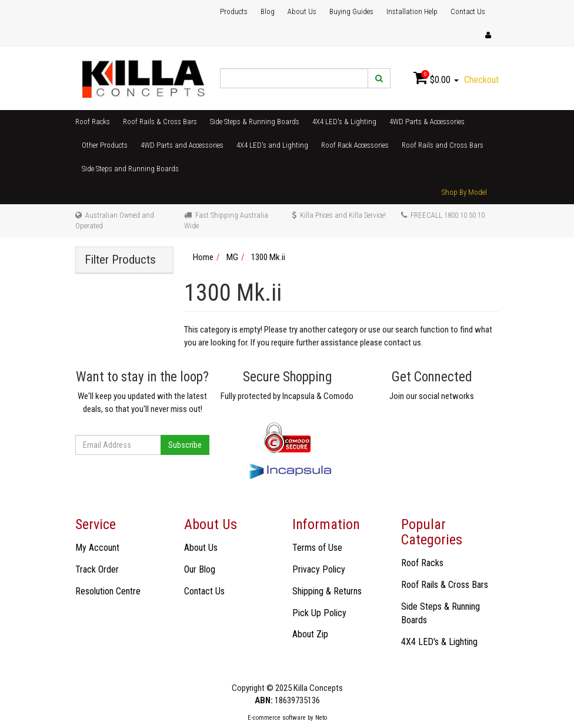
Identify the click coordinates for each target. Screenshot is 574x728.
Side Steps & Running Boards (255, 122)
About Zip (310, 634)
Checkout (481, 80)
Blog (268, 11)
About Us (302, 11)
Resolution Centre (108, 591)
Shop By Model (464, 192)
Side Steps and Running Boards (130, 169)
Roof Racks (93, 122)
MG (232, 257)
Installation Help (412, 11)
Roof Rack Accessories (355, 145)
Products (234, 11)
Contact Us (468, 11)
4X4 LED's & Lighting (344, 122)
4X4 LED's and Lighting (272, 145)
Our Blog (200, 569)
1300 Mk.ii (268, 257)
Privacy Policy (319, 569)
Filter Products (120, 260)
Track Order (97, 569)
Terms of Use (317, 548)
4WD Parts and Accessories (182, 145)
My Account (97, 548)
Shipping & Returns (327, 591)
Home (203, 257)
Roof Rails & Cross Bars (160, 122)
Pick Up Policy (319, 613)
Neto (321, 718)
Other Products (105, 145)
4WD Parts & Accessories (427, 122)
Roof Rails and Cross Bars (443, 145)
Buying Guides (351, 11)
